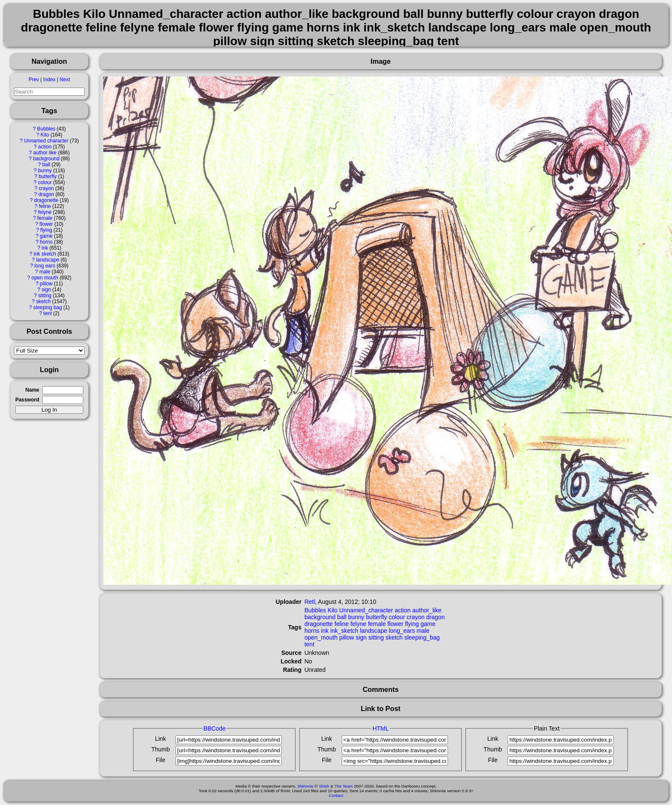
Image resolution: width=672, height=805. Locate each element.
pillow (46, 284)
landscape (48, 260)
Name (32, 390)
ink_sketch (344, 631)
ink (45, 248)
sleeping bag (47, 307)
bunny (45, 171)
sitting (45, 296)
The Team (344, 786)
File (160, 760)
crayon (46, 188)
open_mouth (321, 637)
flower (46, 224)
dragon (46, 194)
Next (65, 80)
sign (46, 290)
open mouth (45, 278)
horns (46, 242)
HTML (380, 728)
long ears (45, 266)
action (45, 147)
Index (49, 80)
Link (161, 739)
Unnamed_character (366, 610)
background (46, 159)
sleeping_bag (422, 637)
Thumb (161, 749)
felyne (45, 212)
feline (45, 206)
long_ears (402, 631)
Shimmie (305, 786)
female (45, 218)
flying (46, 230)
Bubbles (46, 129)
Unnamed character (46, 141)
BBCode (215, 728)
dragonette (46, 200)
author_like (427, 610)
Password (27, 400)
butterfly (48, 176)
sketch (43, 302)
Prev (34, 80)
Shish (324, 786)
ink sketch (45, 254)
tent (48, 313)
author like (45, 153)
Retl (310, 602)
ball (46, 165)
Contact (336, 795)
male (45, 272)
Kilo (45, 135)
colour (45, 182)
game (46, 236)
